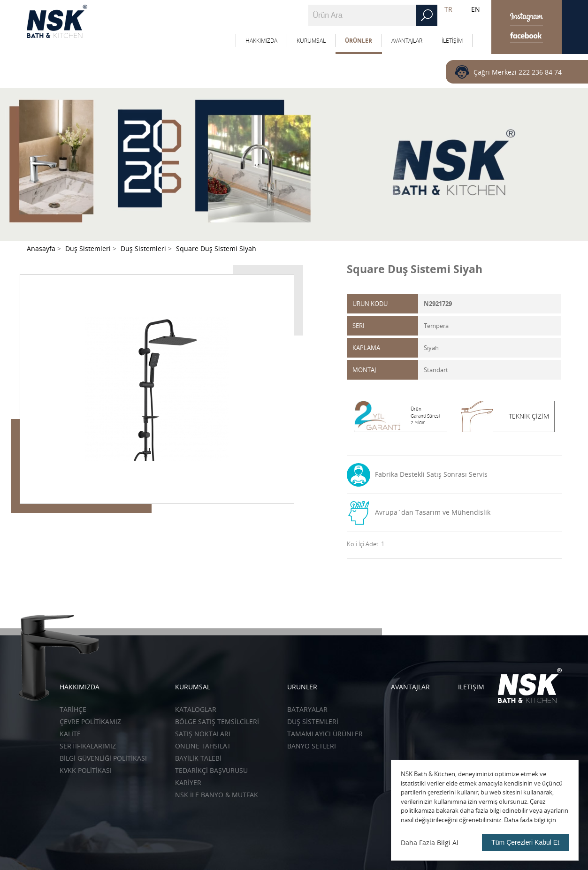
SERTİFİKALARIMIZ (88, 746)
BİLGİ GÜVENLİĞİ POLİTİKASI (103, 758)
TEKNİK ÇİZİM (529, 416)
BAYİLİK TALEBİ (198, 758)
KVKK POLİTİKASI (86, 770)
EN (476, 9)
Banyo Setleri (312, 746)
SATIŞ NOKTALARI (203, 734)
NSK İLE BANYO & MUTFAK (217, 795)
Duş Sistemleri (313, 721)
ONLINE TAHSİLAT (203, 746)
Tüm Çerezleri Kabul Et (525, 842)
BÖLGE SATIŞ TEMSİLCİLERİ (217, 721)
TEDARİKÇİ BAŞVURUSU (211, 770)
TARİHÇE (73, 709)
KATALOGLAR (196, 709)
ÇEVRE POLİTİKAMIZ (90, 721)
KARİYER (188, 782)
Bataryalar (307, 709)
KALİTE (70, 734)
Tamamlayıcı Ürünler (325, 734)
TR (448, 9)
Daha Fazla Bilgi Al (430, 843)
